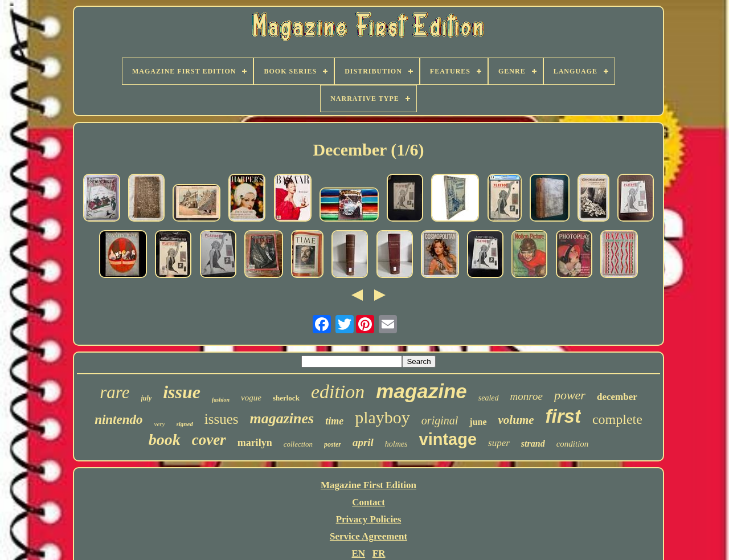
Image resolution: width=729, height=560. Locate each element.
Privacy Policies (369, 519)
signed (184, 424)
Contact (368, 502)
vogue (251, 398)
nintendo (118, 420)
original (440, 420)
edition (338, 392)
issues (222, 419)
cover (209, 440)
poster (333, 444)
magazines (282, 418)
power (570, 395)
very (160, 424)
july (147, 398)
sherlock (286, 398)
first (563, 416)
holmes (396, 444)
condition (573, 444)
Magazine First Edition (368, 485)
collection (298, 444)
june (478, 422)
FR (379, 553)
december (617, 397)
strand (533, 443)
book (165, 440)
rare (114, 392)
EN (358, 553)
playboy (382, 417)
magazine (421, 391)
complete (617, 419)
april (363, 442)
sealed (489, 398)
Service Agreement (368, 536)
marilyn (255, 443)
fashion (221, 400)
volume (516, 420)
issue (182, 392)
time (334, 421)
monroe (527, 396)
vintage (448, 439)
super (499, 443)
